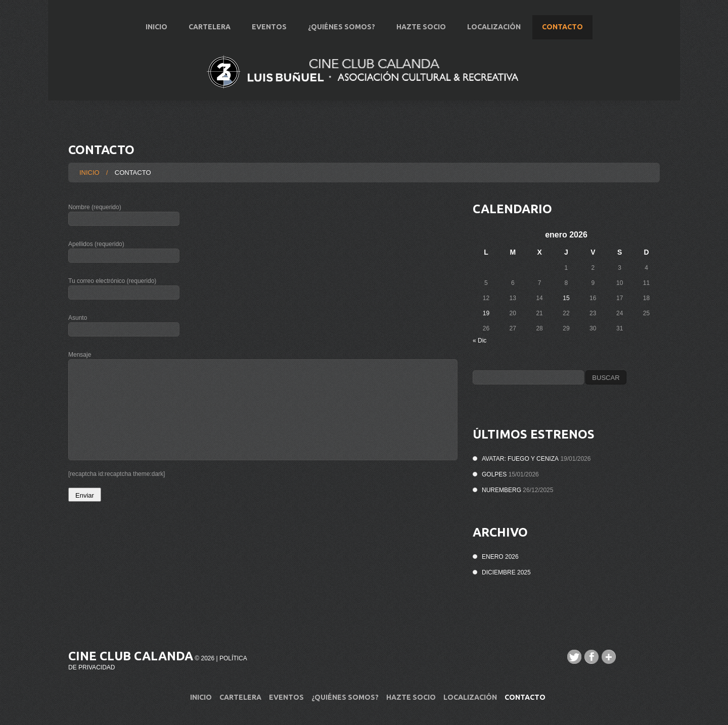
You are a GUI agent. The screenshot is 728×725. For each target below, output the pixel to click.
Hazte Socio (421, 27)
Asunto (263, 328)
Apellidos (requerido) (263, 254)
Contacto (562, 27)
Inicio (156, 27)
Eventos (269, 27)
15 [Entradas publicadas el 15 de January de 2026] (566, 298)
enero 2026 (500, 557)
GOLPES (494, 474)
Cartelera (210, 27)
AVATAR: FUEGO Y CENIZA (520, 459)
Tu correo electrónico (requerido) (263, 291)
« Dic (480, 341)
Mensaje (263, 406)
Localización (494, 27)
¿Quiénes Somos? (342, 27)
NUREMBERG (502, 490)
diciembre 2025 (506, 572)
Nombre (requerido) (263, 217)
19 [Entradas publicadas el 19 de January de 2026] (486, 313)
